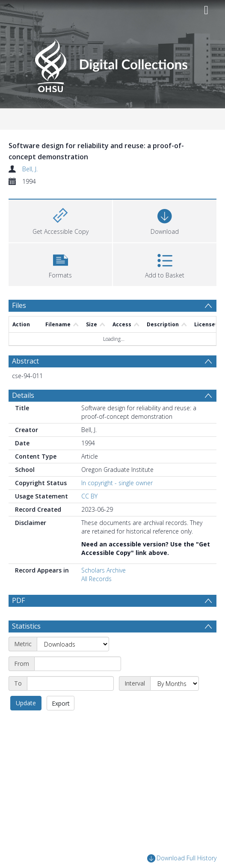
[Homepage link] (112, 63)
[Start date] (78, 664)
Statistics (26, 626)
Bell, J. (30, 169)
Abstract (25, 361)
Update (26, 703)
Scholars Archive (104, 570)
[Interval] (175, 683)
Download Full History (182, 859)
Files (19, 305)
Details (23, 395)
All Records (96, 579)
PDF (18, 600)
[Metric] (73, 644)
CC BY (89, 496)
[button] (60, 264)
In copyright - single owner (117, 483)
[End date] (70, 683)
